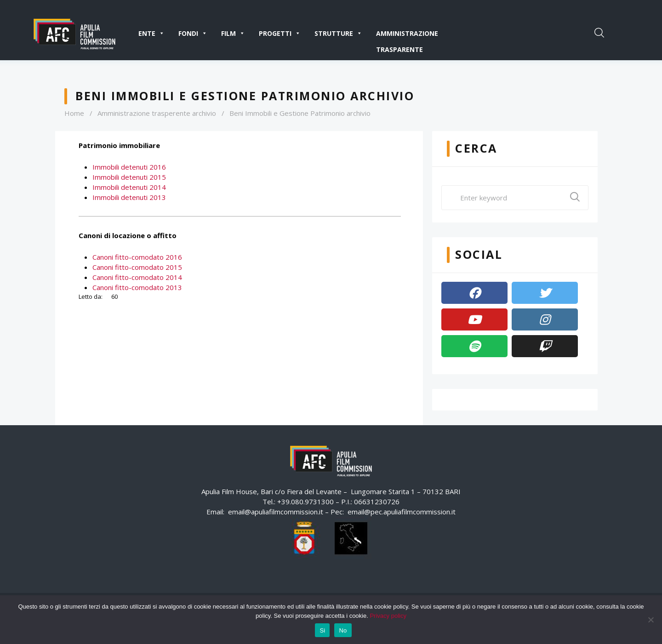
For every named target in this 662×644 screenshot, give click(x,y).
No (343, 630)
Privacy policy (388, 616)
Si (322, 630)
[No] (651, 620)
